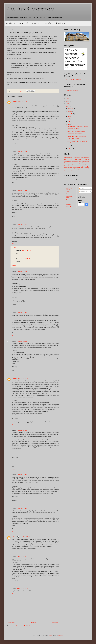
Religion (66, 167)
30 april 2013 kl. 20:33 (23, 101)
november (70, 109)
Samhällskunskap (75, 167)
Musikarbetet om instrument (75, 134)
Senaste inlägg (11, 623)
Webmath (68, 200)
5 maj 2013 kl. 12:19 (23, 378)
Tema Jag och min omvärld (81, 169)
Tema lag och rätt (68, 171)
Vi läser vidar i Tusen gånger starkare (77, 136)
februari (70, 149)
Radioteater (86, 165)
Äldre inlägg (55, 623)
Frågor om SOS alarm (73, 129)
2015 (68, 101)
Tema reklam (76, 171)
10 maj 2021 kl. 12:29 (22, 588)
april (69, 124)
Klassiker (36, 23)
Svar (15, 247)
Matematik (23, 23)
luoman (51, 636)
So (82, 167)
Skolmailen (69, 194)
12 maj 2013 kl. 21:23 (22, 556)
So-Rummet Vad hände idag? (73, 80)
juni (69, 119)
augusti (70, 116)
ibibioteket (69, 206)
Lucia (84, 161)
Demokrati (83, 158)
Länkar (87, 161)
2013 (68, 106)
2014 (68, 104)
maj (69, 122)
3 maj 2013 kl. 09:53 (27, 259)
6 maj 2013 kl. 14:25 (22, 508)
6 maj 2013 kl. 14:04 (22, 475)
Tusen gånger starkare (73, 139)
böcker (79, 158)
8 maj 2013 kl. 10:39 (25, 537)
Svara (13, 146)
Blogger (60, 636)
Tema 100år (71, 169)
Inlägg (81, 188)
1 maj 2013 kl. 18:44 (22, 191)
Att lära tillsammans (30, 9)
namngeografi (78, 163)
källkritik (81, 161)
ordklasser (86, 163)
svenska (86, 167)
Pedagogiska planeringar (72, 90)
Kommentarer (83, 191)
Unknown (14, 101)
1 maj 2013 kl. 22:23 (22, 341)
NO (83, 163)
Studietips (48, 23)
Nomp (68, 192)
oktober (70, 111)
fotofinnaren (69, 204)
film (66, 159)
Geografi (78, 159)
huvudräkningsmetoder (69, 161)
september (71, 114)
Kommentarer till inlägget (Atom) (25, 626)
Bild (70, 158)
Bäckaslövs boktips (69, 189)
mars (69, 146)
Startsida (11, 23)
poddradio (80, 165)
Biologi (73, 158)
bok (76, 158)
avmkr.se (68, 202)
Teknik (66, 169)
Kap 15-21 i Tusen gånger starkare (76, 131)
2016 (68, 99)
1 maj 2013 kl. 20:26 (22, 272)
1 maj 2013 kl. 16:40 (22, 151)
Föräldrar (61, 23)
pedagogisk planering (70, 165)
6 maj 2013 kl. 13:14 (22, 430)
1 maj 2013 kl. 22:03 (22, 313)
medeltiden (73, 163)
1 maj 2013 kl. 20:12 (22, 224)
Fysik (71, 159)
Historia (86, 159)
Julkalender (76, 161)
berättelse (66, 158)
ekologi (87, 158)
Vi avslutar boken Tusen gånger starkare (78, 126)
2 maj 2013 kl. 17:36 (27, 251)
